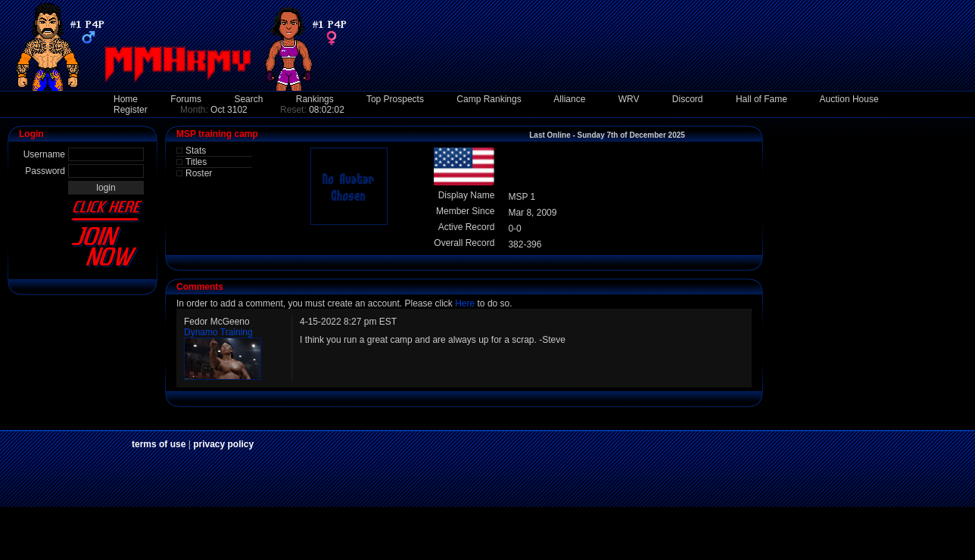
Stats (196, 151)
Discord (688, 99)
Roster (199, 173)
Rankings (315, 99)
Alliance (569, 99)
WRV (629, 99)
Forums (186, 99)
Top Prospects (395, 99)
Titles (196, 162)
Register (131, 110)
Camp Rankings (489, 99)
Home (126, 99)
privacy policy (223, 444)
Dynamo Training (218, 332)
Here (465, 303)
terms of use (159, 444)
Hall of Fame (762, 99)
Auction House (849, 99)
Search (248, 99)
